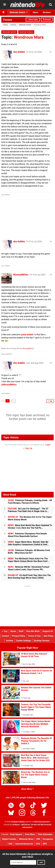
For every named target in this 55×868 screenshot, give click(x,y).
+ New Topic (33, 20)
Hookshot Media (18, 822)
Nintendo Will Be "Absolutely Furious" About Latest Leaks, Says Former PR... (29, 568)
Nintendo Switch (25, 25)
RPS (45, 844)
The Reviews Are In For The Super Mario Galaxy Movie (30, 518)
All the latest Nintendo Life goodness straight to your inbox (28, 855)
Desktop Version (42, 641)
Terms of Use (34, 636)
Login (48, 445)
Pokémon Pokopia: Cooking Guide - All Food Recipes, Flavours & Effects (30, 502)
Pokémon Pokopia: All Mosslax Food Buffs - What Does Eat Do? (29, 552)
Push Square (16, 834)
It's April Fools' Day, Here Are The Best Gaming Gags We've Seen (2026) (29, 577)
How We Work (33, 631)
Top (5, 631)
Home (6, 25)
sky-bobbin (19, 52)
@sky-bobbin (27, 335)
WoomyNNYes (21, 275)
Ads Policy (49, 636)
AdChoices (25, 825)
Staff (21, 631)
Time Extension (45, 834)
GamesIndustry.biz (24, 844)
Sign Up (29, 448)
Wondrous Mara (29, 37)
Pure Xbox (30, 834)
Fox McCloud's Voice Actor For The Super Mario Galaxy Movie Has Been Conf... (29, 560)
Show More (27, 789)
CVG (38, 844)
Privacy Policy (19, 636)
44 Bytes (16, 825)
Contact (5, 636)
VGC (10, 844)
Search (47, 20)
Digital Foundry (9, 839)
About (13, 631)
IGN (38, 839)
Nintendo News (26, 839)
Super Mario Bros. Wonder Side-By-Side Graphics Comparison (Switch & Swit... (28, 543)
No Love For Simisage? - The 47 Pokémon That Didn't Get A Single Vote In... (28, 510)
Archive (10, 641)
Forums (8, 20)
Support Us (48, 631)
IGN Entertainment (42, 822)
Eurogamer (48, 839)
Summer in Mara (26, 32)
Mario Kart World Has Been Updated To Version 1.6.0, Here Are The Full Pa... (30, 527)
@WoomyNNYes (9, 385)
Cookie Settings (24, 641)
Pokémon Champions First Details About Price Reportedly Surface (27, 535)
